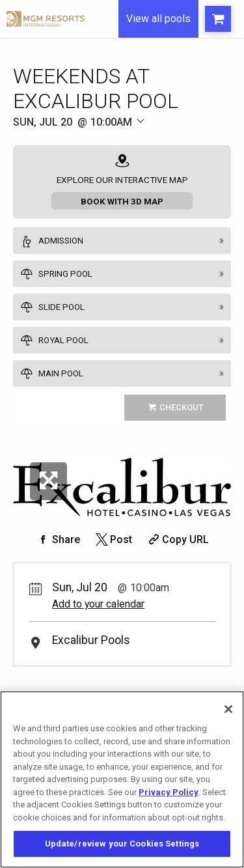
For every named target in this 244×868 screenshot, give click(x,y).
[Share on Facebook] (58, 539)
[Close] (228, 709)
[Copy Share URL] (177, 539)
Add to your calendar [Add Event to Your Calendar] (98, 604)
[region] (122, 779)
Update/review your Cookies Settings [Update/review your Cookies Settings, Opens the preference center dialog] (122, 844)
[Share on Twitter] (113, 539)
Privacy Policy (169, 792)
